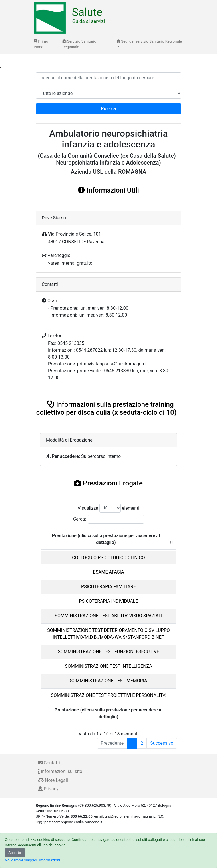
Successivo (162, 743)
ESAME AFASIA (109, 572)
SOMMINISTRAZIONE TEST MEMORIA (108, 681)
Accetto (15, 853)
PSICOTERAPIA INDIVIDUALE (108, 601)
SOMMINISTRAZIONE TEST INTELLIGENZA (108, 666)
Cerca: (108, 519)
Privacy (48, 789)
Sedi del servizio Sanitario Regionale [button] (149, 41)
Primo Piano (41, 44)
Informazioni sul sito (60, 771)
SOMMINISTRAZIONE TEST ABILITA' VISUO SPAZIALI (109, 616)
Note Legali (53, 780)
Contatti (49, 763)
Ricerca (109, 109)
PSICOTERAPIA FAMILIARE (108, 587)
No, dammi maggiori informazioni (32, 860)
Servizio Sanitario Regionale (80, 44)
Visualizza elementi (109, 508)
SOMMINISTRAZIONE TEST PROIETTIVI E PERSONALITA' (108, 695)
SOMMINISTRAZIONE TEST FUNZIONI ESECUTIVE (108, 652)
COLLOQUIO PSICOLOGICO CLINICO (108, 558)
